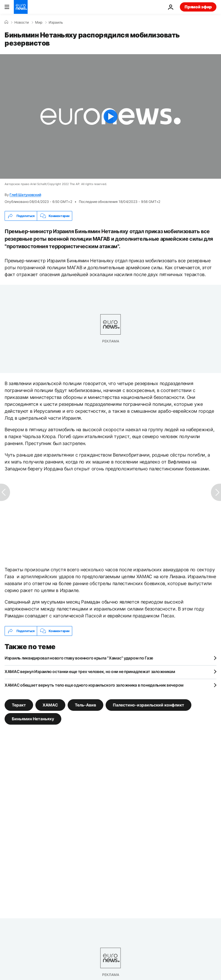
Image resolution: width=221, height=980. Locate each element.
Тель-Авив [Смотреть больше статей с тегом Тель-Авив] (85, 705)
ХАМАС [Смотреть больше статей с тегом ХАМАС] (50, 705)
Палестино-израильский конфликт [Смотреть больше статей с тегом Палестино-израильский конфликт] (148, 705)
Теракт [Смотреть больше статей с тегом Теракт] (19, 705)
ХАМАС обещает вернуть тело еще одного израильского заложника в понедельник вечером (94, 685)
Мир (39, 22)
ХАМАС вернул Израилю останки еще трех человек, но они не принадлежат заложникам (90, 671)
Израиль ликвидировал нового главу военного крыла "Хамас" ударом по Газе (79, 658)
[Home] (6, 22)
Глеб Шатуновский (25, 195)
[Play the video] (110, 116)
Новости (22, 22)
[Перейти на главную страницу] (21, 7)
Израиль (56, 22)
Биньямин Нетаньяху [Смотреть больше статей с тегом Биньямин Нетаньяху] (33, 719)
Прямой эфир (198, 7)
